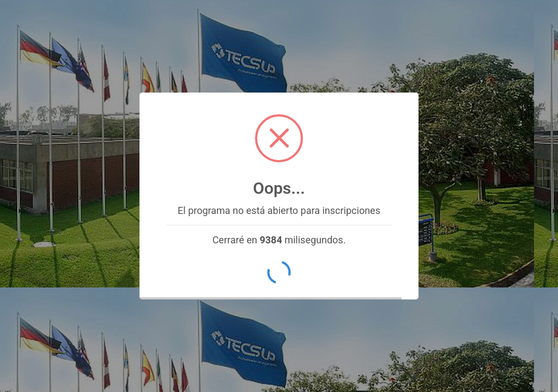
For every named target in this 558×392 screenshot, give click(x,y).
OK (279, 273)
